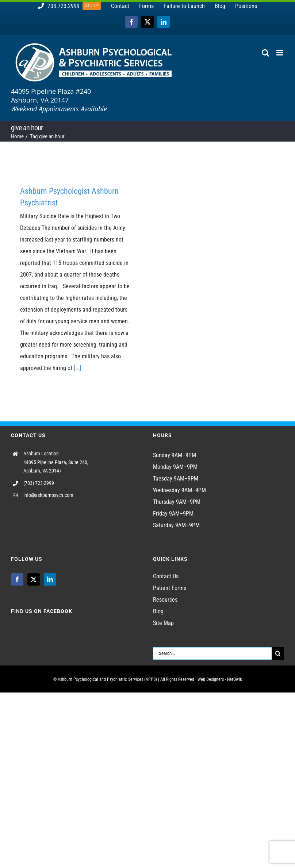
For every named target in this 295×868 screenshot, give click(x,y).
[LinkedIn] (50, 579)
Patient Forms (170, 588)
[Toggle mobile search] (265, 53)
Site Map (163, 623)
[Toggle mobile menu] (280, 53)
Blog (158, 611)
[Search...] (212, 653)
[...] (77, 368)
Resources (165, 600)
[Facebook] (17, 579)
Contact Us (166, 576)
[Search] (278, 653)
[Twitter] (34, 579)
